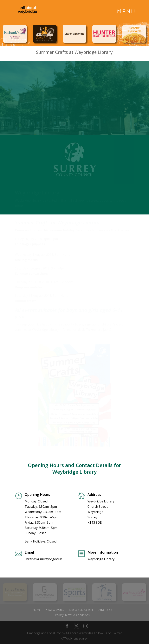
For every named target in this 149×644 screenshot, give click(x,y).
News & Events (55, 610)
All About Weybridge (79, 633)
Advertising (105, 610)
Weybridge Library (101, 559)
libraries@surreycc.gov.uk (43, 559)
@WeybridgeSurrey (74, 638)
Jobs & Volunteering (81, 610)
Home (37, 610)
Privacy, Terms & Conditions (72, 615)
